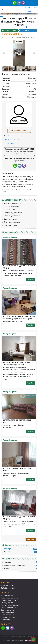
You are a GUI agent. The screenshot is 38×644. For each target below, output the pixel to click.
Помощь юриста (7, 603)
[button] (19, 52)
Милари (28, 11)
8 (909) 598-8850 (8, 588)
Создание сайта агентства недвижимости (23, 637)
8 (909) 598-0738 (31, 8)
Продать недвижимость (10, 605)
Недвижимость (7, 595)
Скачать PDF (10, 143)
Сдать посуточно (7, 610)
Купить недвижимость (10, 598)
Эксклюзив (5, 620)
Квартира (8, 14)
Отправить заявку (19, 131)
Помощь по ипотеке (9, 600)
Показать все (31, 539)
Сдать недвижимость (9, 608)
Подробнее (31, 279)
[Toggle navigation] (2, 9)
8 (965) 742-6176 (11, 139)
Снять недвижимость (9, 612)
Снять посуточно (7, 615)
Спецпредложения (8, 617)
